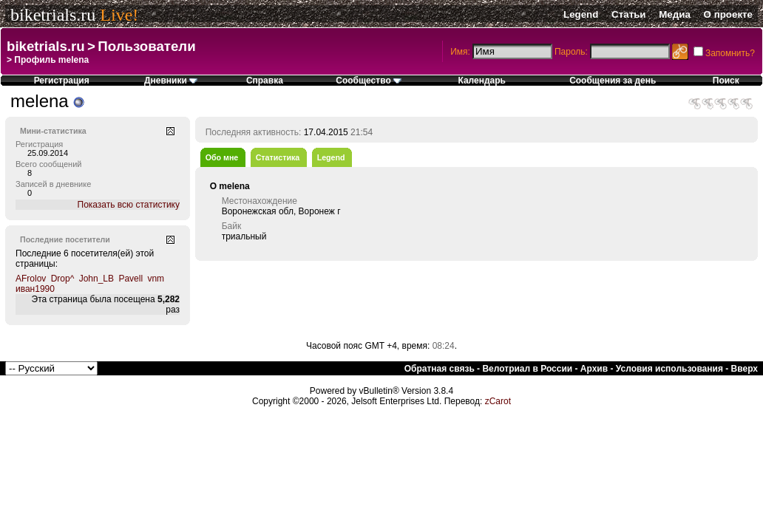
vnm (156, 279)
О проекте (728, 14)
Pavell (130, 279)
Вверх (745, 369)
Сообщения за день (613, 81)
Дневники (171, 81)
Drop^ (63, 279)
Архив (594, 369)
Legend (581, 14)
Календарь (482, 81)
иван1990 (35, 289)
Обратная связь (440, 369)
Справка (265, 81)
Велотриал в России (527, 369)
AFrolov (31, 279)
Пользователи (146, 46)
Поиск (726, 81)
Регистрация (62, 81)
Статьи (628, 14)
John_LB (96, 279)
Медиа (675, 14)
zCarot (498, 401)
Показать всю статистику (129, 205)
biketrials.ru (53, 15)
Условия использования (669, 369)
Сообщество (369, 81)
